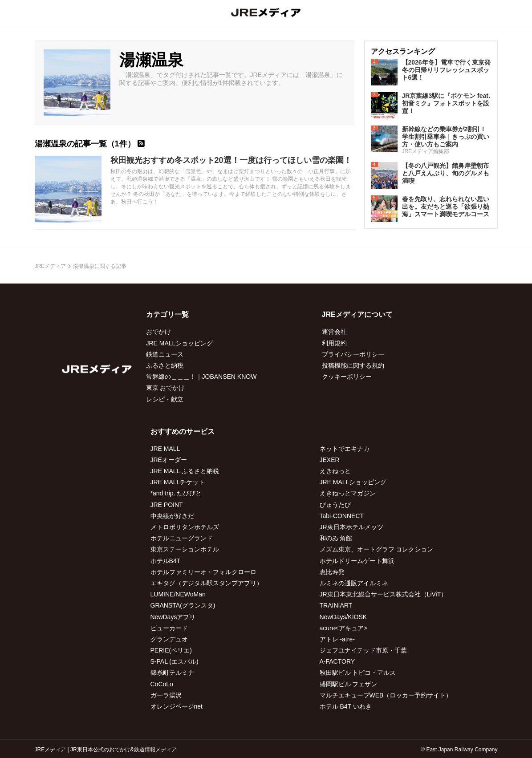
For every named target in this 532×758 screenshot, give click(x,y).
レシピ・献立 (165, 399)
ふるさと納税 (165, 365)
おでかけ (158, 332)
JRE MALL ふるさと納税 (185, 471)
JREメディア (51, 266)
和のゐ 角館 (336, 538)
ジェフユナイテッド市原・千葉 (363, 650)
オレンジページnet (177, 706)
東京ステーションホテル (185, 549)
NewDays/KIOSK (343, 617)
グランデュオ (169, 639)
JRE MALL (165, 449)
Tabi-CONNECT (342, 516)
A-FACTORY (337, 661)
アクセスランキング (403, 51)
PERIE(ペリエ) (171, 650)
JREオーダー (169, 460)
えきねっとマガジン (348, 493)
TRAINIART (336, 605)
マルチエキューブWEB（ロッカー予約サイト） (386, 695)
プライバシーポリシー (353, 354)
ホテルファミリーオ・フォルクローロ (203, 572)
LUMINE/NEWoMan (178, 594)
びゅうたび (335, 505)
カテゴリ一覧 (167, 314)
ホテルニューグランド (182, 538)
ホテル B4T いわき (346, 706)
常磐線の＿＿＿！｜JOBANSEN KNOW (201, 377)
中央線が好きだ (172, 516)
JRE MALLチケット (178, 482)
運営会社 (334, 332)
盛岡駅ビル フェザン (349, 684)
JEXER (330, 460)
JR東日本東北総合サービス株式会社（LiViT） (384, 594)
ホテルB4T (166, 561)
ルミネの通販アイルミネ (354, 583)
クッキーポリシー (347, 377)
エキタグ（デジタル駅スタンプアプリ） (207, 583)
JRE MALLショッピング (180, 343)
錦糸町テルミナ (172, 673)
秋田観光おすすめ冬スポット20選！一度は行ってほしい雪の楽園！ (231, 160)
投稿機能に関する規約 (353, 365)
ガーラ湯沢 (166, 695)
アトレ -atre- (337, 639)
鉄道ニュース (165, 354)
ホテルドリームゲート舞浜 (357, 561)
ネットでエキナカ (345, 449)
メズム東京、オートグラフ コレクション (377, 549)
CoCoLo (162, 684)
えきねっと (335, 471)
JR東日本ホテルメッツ (351, 527)
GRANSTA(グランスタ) (183, 605)
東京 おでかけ (166, 388)
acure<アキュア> (343, 628)
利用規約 (334, 343)
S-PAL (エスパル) (175, 661)
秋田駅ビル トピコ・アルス (358, 673)
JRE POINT (167, 505)
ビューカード (169, 628)
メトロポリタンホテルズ (185, 527)
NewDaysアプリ (173, 617)
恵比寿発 (332, 572)
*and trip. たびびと (176, 493)
